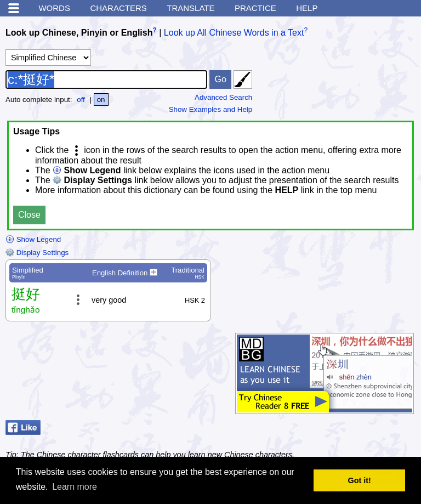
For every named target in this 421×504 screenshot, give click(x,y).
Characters (118, 8)
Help (307, 8)
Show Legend (33, 239)
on (101, 100)
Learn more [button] (75, 487)
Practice (255, 8)
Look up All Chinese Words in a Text (234, 33)
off (81, 100)
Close (29, 215)
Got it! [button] (360, 480)
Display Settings (37, 253)
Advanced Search (223, 97)
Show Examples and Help (211, 109)
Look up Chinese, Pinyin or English (79, 33)
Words (54, 8)
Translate (190, 8)
